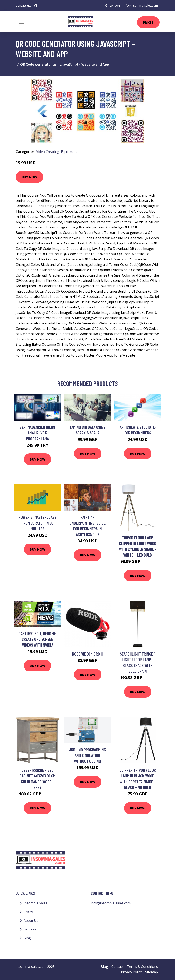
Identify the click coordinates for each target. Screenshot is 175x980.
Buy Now (29, 177)
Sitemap (152, 972)
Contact (117, 967)
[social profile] (36, 6)
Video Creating (48, 152)
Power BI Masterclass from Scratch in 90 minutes (37, 523)
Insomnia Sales (35, 903)
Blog (27, 938)
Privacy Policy (131, 972)
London (115, 6)
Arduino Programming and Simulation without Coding (88, 755)
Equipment (69, 152)
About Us (31, 921)
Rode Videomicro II (87, 654)
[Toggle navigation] (21, 22)
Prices (148, 22)
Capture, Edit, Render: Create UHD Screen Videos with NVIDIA (37, 639)
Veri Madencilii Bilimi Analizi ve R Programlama (37, 433)
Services (30, 929)
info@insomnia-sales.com (140, 6)
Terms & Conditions (142, 967)
